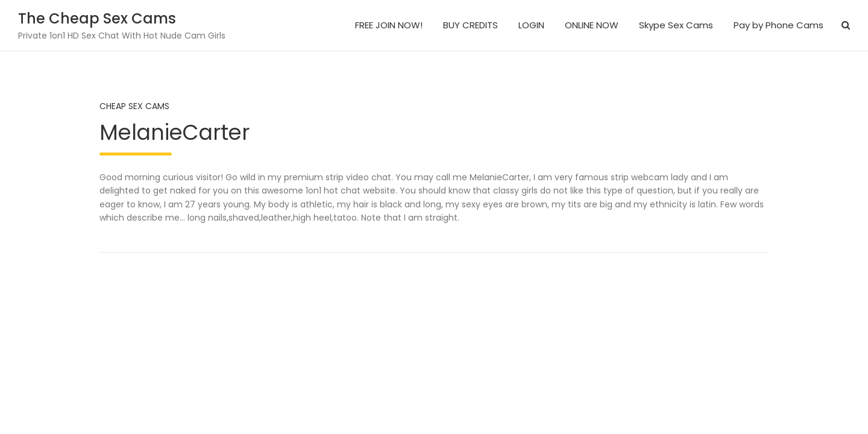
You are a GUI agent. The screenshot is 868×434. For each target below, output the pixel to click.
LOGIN (531, 25)
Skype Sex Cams (676, 25)
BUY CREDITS (470, 25)
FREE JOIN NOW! (389, 25)
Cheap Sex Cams (134, 106)
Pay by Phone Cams (778, 25)
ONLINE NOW (592, 25)
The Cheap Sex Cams (97, 18)
